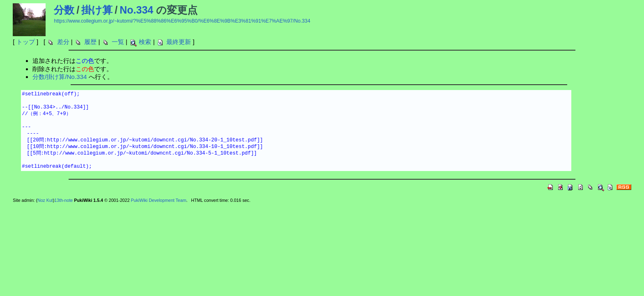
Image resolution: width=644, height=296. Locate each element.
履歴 (90, 42)
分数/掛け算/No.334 (60, 77)
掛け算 (97, 10)
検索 (145, 42)
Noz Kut (45, 200)
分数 (64, 10)
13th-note (63, 200)
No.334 (136, 10)
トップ (26, 42)
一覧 (118, 42)
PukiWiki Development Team (159, 200)
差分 (63, 42)
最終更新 (179, 42)
